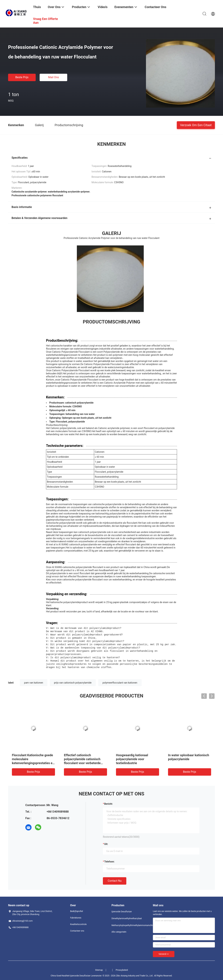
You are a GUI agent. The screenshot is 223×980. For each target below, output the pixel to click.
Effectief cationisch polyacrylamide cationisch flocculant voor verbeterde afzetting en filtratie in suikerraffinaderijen (82, 761)
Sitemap (99, 968)
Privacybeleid (122, 968)
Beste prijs (22, 77)
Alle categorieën (119, 930)
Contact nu (115, 879)
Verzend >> (164, 952)
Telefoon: (109, 859)
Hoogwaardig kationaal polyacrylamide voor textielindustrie (132, 757)
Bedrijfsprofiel (77, 909)
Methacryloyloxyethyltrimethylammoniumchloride (125, 923)
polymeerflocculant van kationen (120, 680)
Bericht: (108, 802)
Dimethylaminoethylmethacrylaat (125, 916)
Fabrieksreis (76, 916)
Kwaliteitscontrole (78, 922)
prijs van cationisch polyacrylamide (73, 680)
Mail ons (54, 77)
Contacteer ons (77, 929)
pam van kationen (34, 680)
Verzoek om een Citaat (196, 125)
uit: (106, 842)
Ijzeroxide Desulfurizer (122, 909)
